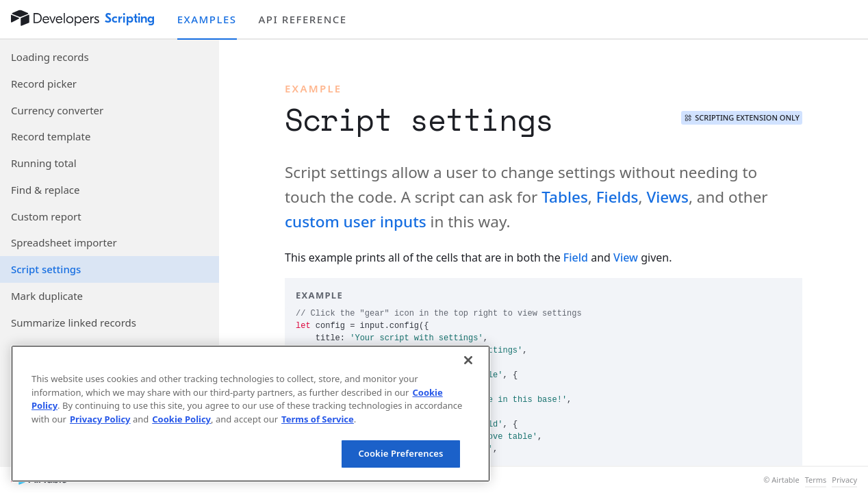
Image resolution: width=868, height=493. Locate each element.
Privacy (844, 480)
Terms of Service (318, 419)
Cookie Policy (181, 419)
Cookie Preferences (400, 453)
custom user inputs (356, 222)
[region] (251, 414)
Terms (816, 480)
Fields (617, 197)
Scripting (130, 18)
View (626, 257)
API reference (303, 19)
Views (667, 197)
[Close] (468, 360)
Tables (565, 197)
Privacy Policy (100, 419)
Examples (207, 19)
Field (576, 257)
